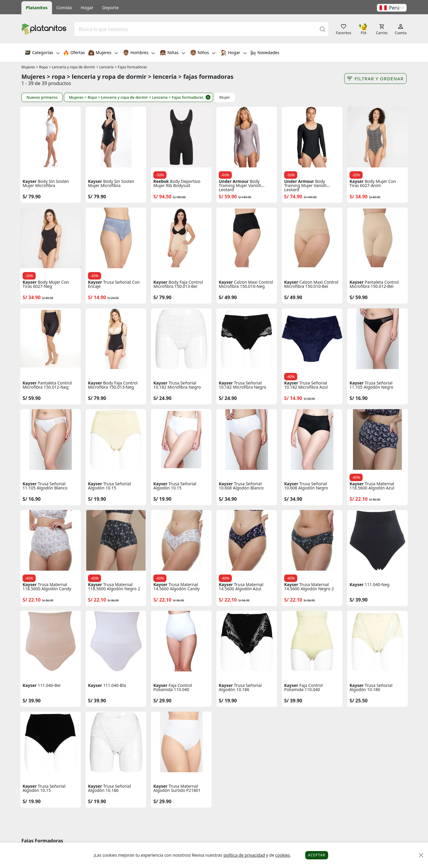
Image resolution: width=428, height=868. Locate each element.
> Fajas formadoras (131, 67)
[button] (392, 8)
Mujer (225, 97)
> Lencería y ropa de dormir (72, 67)
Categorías (42, 53)
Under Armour (234, 181)
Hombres (139, 53)
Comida (64, 8)
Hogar (87, 8)
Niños (203, 53)
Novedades (265, 53)
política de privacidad (244, 855)
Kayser (30, 181)
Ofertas (74, 53)
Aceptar (317, 855)
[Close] (421, 855)
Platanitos (37, 8)
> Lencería (105, 67)
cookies (283, 855)
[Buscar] (322, 29)
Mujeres (103, 53)
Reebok (161, 181)
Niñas (172, 53)
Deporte (110, 8)
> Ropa (42, 67)
